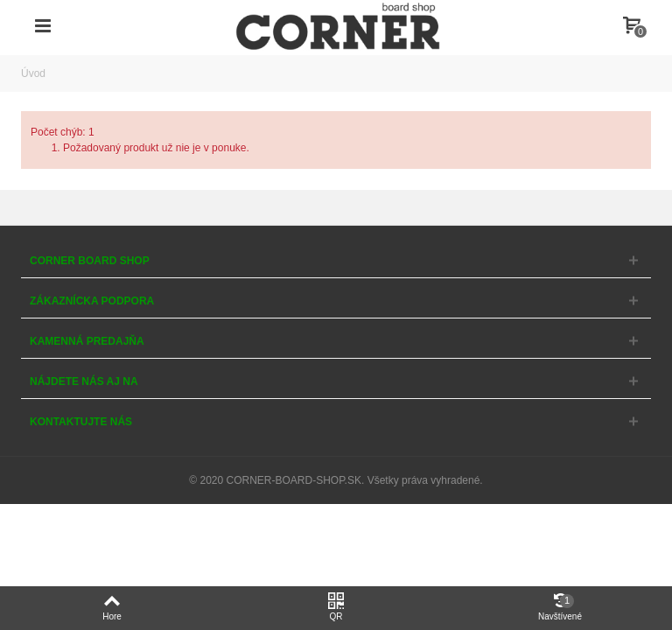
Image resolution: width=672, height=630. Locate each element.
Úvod (33, 73)
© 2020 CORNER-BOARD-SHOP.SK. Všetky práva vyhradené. (336, 480)
